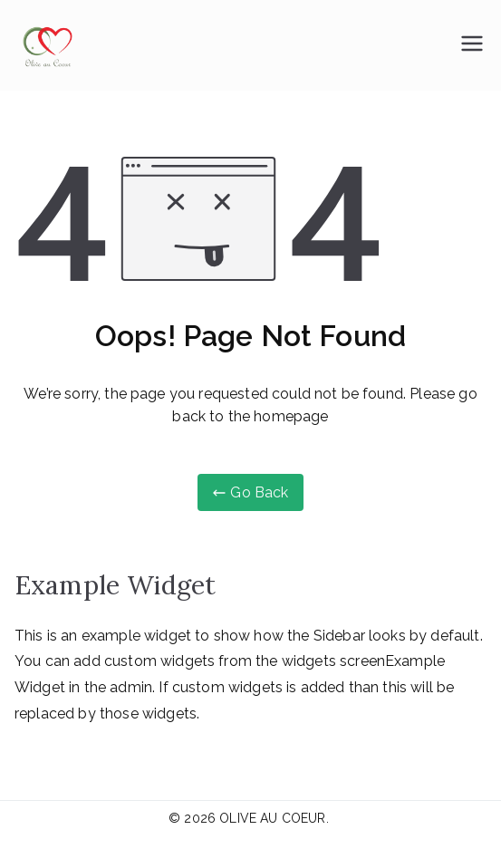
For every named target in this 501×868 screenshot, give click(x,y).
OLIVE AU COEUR (272, 818)
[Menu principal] (472, 45)
